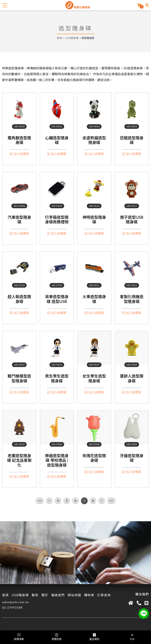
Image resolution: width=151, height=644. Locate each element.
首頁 (60, 38)
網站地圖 (75, 595)
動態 (35, 595)
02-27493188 (12, 608)
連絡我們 (58, 595)
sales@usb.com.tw (16, 602)
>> (111, 501)
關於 (45, 595)
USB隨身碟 (72, 38)
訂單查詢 (104, 595)
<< (40, 501)
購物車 (89, 595)
